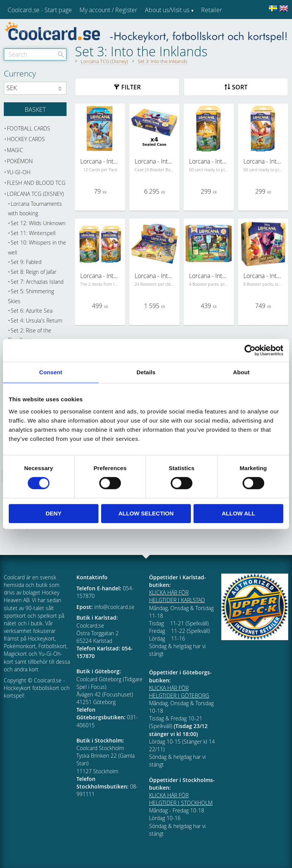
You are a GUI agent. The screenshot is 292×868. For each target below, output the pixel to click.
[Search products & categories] (35, 54)
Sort (240, 87)
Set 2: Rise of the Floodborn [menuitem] (30, 335)
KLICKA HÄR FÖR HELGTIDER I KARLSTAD (177, 596)
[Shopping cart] (35, 109)
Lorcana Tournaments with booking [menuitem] (35, 209)
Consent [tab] (51, 372)
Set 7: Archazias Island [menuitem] (37, 282)
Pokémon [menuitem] (20, 161)
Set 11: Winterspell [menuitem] (33, 233)
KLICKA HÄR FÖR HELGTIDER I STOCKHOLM (181, 799)
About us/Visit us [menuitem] (167, 10)
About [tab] (241, 372)
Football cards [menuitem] (29, 128)
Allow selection (146, 513)
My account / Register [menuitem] (108, 10)
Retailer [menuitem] (212, 10)
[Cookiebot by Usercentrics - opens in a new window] (250, 350)
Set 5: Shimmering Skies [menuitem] (31, 296)
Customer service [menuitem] (39, 30)
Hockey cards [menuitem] (26, 139)
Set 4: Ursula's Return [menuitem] (36, 320)
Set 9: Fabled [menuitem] (26, 262)
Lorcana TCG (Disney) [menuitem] (35, 194)
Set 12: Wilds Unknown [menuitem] (38, 223)
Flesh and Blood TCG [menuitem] (36, 183)
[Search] (61, 54)
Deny (54, 513)
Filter (131, 87)
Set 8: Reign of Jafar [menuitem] (33, 272)
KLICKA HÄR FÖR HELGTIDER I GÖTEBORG (179, 692)
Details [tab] (146, 372)
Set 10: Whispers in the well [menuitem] (37, 247)
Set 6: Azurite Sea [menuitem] (32, 311)
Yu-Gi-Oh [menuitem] (19, 172)
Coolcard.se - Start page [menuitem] (40, 10)
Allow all (238, 513)
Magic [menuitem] (15, 150)
